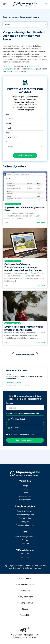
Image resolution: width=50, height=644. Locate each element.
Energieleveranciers (13, 204)
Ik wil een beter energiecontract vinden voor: (23, 413)
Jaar (8, 114)
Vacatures (25, 544)
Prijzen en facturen (13, 323)
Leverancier (11, 142)
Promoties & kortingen (25, 525)
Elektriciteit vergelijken (25, 515)
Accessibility (25, 615)
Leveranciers (14, 17)
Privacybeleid (25, 578)
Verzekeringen (25, 496)
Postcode (10, 403)
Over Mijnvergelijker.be (25, 537)
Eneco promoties (10, 69)
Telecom (25, 493)
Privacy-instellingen (25, 597)
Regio (8, 133)
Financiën (25, 489)
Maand (9, 123)
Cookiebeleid (25, 591)
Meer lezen (41, 223)
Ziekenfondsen (25, 500)
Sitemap (25, 609)
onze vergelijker (33, 69)
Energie (25, 486)
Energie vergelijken (25, 511)
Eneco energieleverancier (30, 17)
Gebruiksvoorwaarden (25, 584)
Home (5, 17)
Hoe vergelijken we (25, 603)
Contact (25, 540)
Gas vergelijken (25, 518)
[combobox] (4, 24)
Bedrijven (25, 522)
